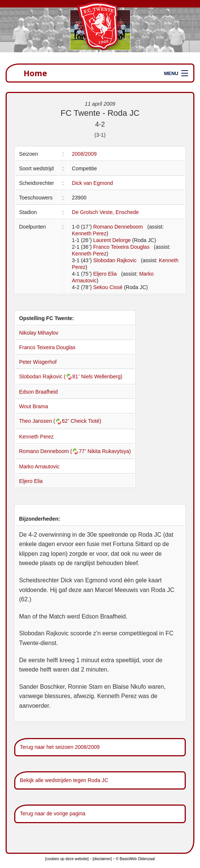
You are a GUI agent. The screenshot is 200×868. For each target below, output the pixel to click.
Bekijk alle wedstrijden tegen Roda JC (64, 780)
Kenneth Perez (89, 233)
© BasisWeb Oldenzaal (135, 859)
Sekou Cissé (108, 287)
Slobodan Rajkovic (115, 260)
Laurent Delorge (112, 240)
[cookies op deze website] (67, 859)
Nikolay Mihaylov (39, 333)
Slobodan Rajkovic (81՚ (50, 376)
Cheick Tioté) (86, 421)
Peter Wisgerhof (38, 362)
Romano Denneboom (118, 227)
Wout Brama (34, 406)
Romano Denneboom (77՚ (53, 451)
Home (35, 73)
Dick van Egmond (92, 183)
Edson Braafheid (39, 392)
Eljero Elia (105, 274)
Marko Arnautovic (39, 466)
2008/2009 (84, 154)
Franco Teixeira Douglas (121, 247)
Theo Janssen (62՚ (45, 421)
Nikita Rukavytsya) (109, 451)
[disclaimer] (102, 859)
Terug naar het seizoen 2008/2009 (60, 747)
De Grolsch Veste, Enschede (105, 212)
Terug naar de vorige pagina (53, 813)
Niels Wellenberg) (102, 376)
